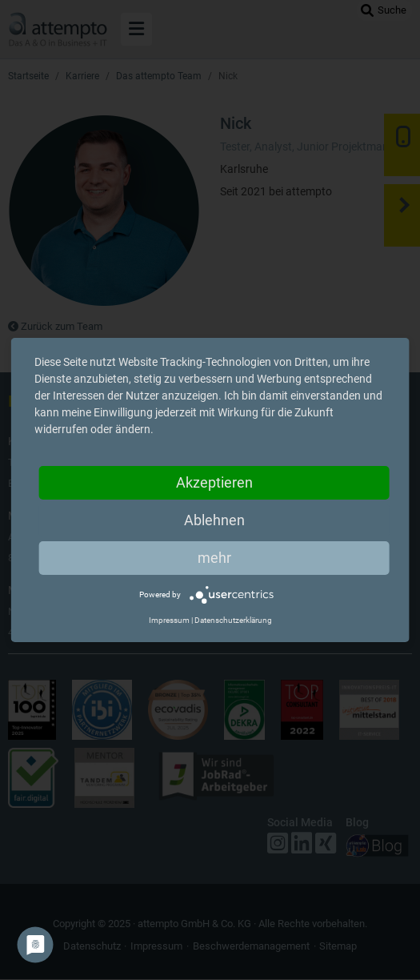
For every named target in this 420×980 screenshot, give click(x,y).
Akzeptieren (214, 482)
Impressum (169, 620)
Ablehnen (214, 520)
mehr (214, 558)
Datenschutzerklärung (233, 620)
